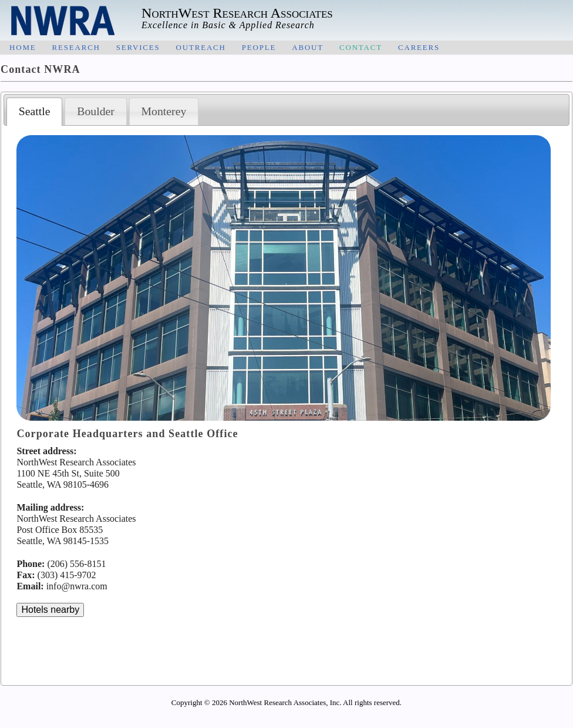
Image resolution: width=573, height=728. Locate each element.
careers (419, 46)
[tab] (34, 112)
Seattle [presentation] (35, 111)
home (23, 46)
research (76, 46)
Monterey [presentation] (164, 111)
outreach (201, 46)
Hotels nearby (50, 610)
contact (361, 46)
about (308, 46)
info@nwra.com (77, 586)
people (259, 46)
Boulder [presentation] (96, 111)
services (138, 46)
